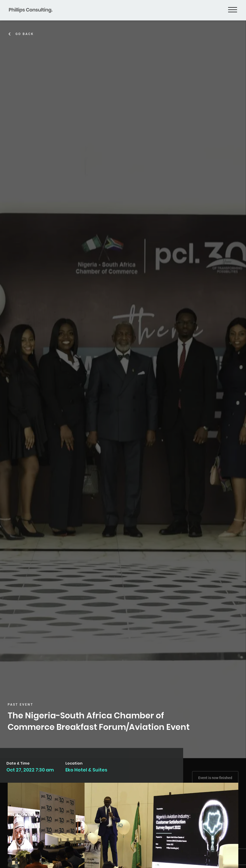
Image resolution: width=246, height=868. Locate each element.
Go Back (26, 34)
